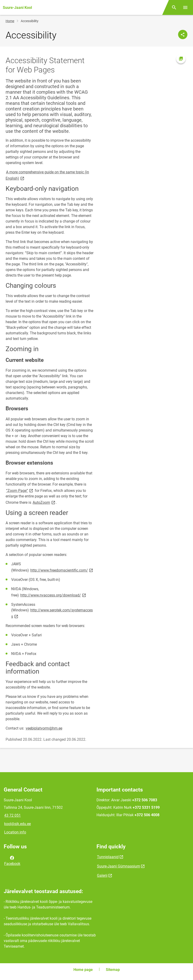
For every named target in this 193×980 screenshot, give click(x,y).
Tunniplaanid (108, 857)
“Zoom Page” (20, 490)
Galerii (102, 875)
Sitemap (113, 970)
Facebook (12, 860)
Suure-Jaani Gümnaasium (119, 866)
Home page (83, 970)
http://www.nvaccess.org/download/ (53, 595)
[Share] (183, 34)
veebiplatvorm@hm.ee (44, 728)
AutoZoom (44, 502)
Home (10, 21)
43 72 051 (12, 815)
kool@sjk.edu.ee (17, 824)
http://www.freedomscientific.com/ (62, 570)
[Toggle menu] (185, 7)
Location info (15, 832)
